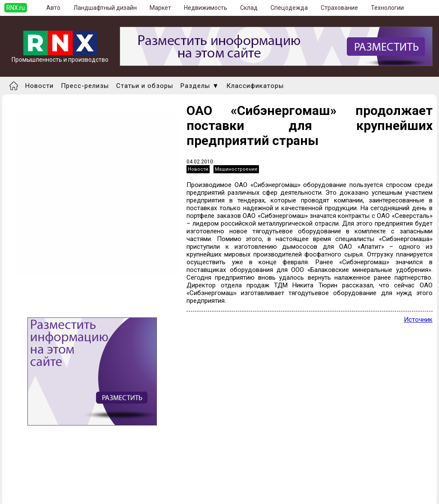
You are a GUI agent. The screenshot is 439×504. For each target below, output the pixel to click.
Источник (418, 320)
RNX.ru (16, 8)
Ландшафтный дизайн (105, 8)
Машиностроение (236, 169)
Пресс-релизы (85, 86)
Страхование (339, 8)
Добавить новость (37, 478)
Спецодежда (289, 8)
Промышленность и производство (60, 57)
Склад (249, 8)
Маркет (160, 8)
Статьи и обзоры (145, 86)
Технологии (387, 8)
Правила (23, 493)
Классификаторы (255, 86)
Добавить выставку (39, 486)
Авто (53, 8)
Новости (39, 86)
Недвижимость (206, 8)
